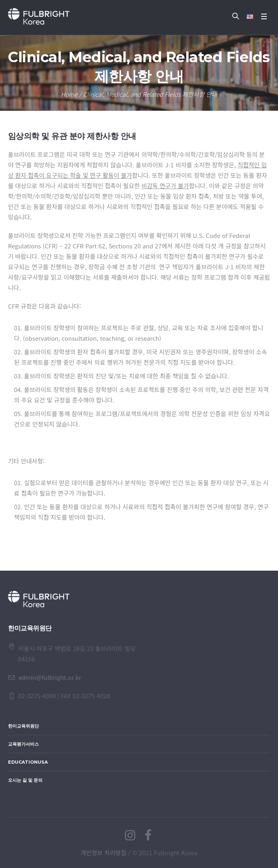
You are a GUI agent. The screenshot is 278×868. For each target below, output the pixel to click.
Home (69, 94)
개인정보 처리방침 (104, 853)
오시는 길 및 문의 (25, 780)
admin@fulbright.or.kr (49, 677)
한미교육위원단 (23, 726)
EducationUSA (28, 762)
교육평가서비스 (23, 744)
